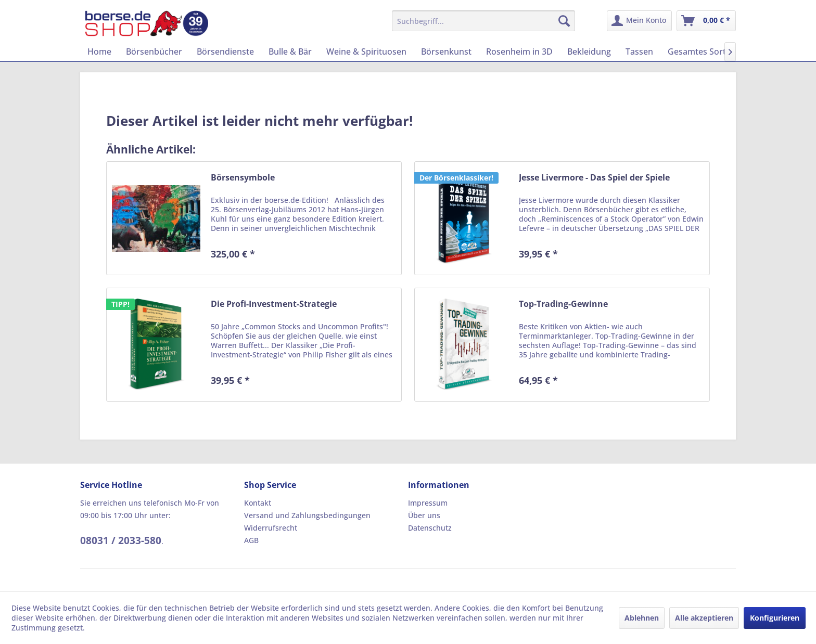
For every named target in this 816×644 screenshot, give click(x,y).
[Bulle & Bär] (290, 51)
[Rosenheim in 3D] (519, 51)
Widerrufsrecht (271, 528)
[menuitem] (484, 21)
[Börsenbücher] (154, 51)
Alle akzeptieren (704, 618)
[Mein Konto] (639, 21)
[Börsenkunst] (446, 51)
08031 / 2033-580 (121, 540)
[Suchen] (564, 21)
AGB (251, 540)
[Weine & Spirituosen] (366, 51)
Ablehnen (642, 618)
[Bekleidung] (589, 51)
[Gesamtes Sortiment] (708, 51)
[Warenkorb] (706, 21)
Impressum (428, 503)
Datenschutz (430, 528)
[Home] (99, 51)
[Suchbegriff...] (484, 21)
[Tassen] (639, 51)
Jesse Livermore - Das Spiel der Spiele (594, 178)
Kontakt (258, 503)
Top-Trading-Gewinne (563, 304)
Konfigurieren (775, 618)
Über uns (424, 515)
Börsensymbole (243, 178)
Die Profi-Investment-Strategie (274, 304)
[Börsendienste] (225, 51)
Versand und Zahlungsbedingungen (307, 515)
